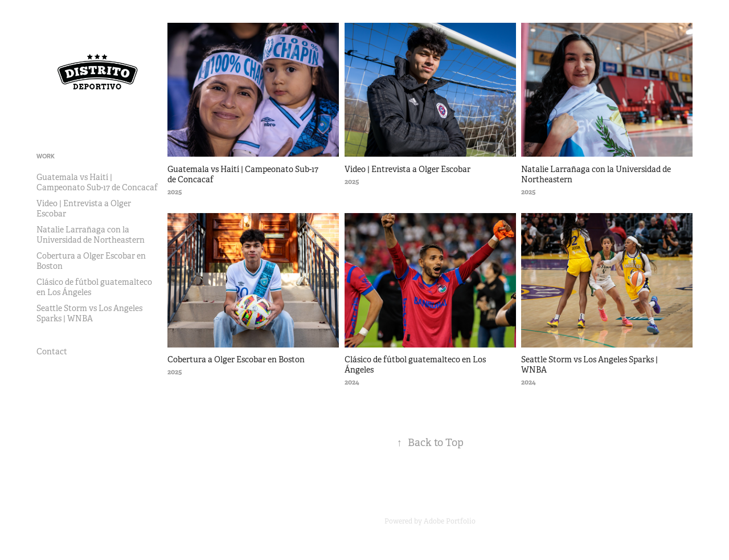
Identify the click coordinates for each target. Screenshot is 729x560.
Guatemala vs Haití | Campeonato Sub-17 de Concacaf (97, 182)
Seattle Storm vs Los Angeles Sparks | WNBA (89, 313)
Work (46, 156)
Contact (52, 351)
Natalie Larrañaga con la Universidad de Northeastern (91, 235)
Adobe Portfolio (450, 521)
